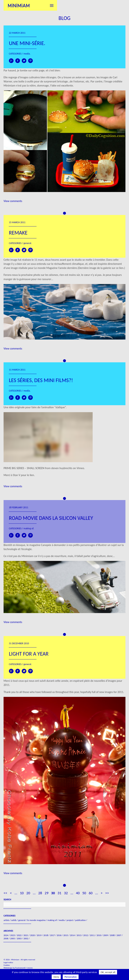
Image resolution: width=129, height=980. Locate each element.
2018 (46, 935)
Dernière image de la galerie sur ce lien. (101, 268)
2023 (12, 935)
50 (84, 893)
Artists (6, 920)
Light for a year (29, 654)
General (27, 243)
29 (47, 893)
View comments (13, 201)
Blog (64, 18)
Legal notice (8, 962)
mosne (30, 968)
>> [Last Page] (107, 893)
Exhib (14, 920)
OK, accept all (108, 972)
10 (22, 893)
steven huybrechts (62, 468)
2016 (59, 935)
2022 (19, 935)
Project (70, 920)
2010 (99, 935)
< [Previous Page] (11, 893)
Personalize (71, 977)
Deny (56, 977)
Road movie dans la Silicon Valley (51, 518)
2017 (52, 935)
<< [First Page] (5, 893)
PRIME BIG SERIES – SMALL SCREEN (24, 468)
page (42, 70)
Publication (80, 920)
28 (40, 893)
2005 (12, 938)
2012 (86, 935)
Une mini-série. (27, 43)
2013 (79, 935)
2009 (105, 935)
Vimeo (80, 468)
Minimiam (19, 5)
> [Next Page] (102, 893)
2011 (92, 935)
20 (28, 893)
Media (27, 54)
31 (59, 893)
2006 (6, 938)
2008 (112, 935)
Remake (18, 233)
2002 (26, 938)
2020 (32, 935)
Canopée (46, 545)
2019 (39, 935)
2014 (72, 935)
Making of (28, 528)
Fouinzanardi (20, 968)
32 (66, 893)
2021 (26, 935)
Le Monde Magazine (36, 920)
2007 (119, 935)
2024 (6, 935)
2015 (66, 935)
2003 (19, 938)
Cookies (7, 965)
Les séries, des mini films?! (41, 380)
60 (91, 893)
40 (78, 893)
